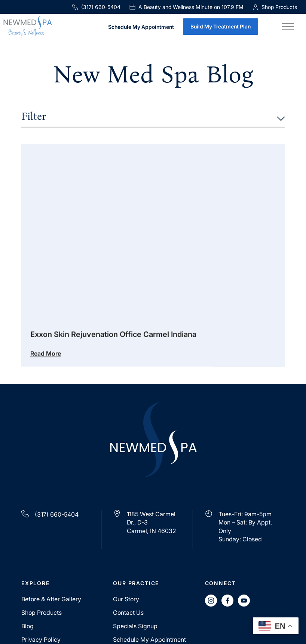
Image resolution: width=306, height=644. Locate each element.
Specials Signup (135, 626)
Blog (27, 626)
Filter (153, 117)
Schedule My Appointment (141, 27)
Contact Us (128, 613)
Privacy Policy (41, 640)
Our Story (126, 599)
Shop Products (42, 613)
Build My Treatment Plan (221, 26)
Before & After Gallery (51, 599)
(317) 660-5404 (96, 7)
